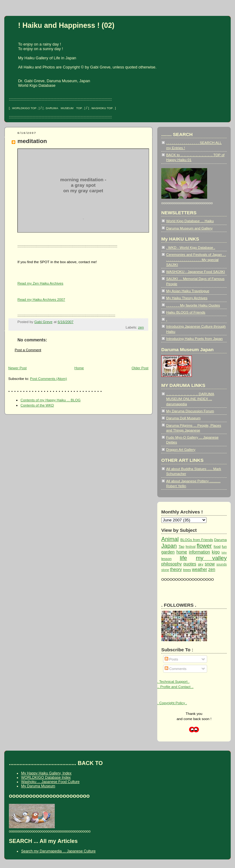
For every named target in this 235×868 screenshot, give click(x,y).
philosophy (172, 564)
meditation (32, 141)
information (199, 552)
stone (165, 570)
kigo (216, 552)
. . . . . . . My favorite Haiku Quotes (193, 305)
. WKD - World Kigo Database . (191, 247)
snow (210, 564)
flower (204, 546)
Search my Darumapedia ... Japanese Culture (58, 851)
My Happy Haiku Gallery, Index (46, 773)
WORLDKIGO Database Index (46, 778)
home (182, 552)
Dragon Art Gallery (181, 449)
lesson (166, 559)
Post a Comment (28, 350)
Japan (169, 546)
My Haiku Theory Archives (187, 298)
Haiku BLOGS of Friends (186, 312)
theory (176, 569)
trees (187, 570)
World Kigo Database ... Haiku (190, 221)
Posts (171, 659)
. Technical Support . (173, 681)
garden (168, 552)
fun (224, 546)
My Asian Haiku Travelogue (188, 291)
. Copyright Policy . (172, 703)
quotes (190, 564)
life (183, 558)
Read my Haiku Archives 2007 (41, 299)
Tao (182, 546)
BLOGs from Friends (197, 540)
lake (224, 553)
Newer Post (17, 368)
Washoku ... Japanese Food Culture (50, 782)
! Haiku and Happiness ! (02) (66, 25)
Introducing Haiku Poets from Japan (194, 338)
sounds (222, 564)
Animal (170, 539)
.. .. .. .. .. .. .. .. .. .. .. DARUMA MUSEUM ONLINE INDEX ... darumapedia (190, 399)
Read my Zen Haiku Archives (40, 283)
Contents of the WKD (37, 405)
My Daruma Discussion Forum (190, 411)
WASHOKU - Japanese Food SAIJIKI (196, 272)
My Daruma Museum (38, 786)
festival (190, 547)
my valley (211, 558)
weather (200, 569)
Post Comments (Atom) (48, 379)
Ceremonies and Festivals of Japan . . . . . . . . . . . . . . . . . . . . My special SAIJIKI (196, 259)
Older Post (140, 368)
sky (201, 564)
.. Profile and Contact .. (175, 687)
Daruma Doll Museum (183, 418)
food (217, 546)
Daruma (220, 540)
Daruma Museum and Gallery (189, 228)
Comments (175, 669)
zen (141, 327)
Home (79, 368)
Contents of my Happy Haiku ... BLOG (50, 400)
